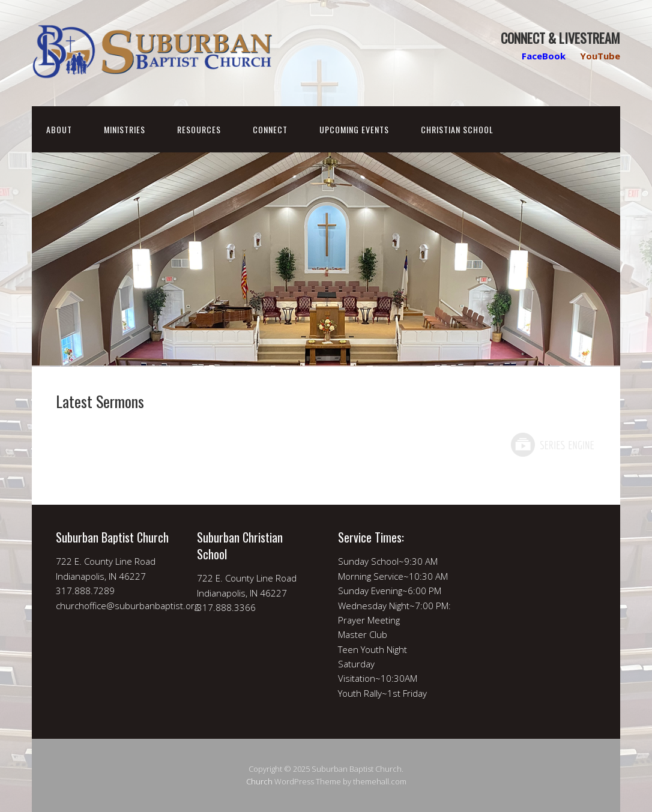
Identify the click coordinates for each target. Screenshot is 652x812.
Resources (199, 129)
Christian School (457, 129)
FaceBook (544, 56)
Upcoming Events (354, 129)
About (59, 129)
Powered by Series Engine (552, 445)
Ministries (125, 129)
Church (259, 781)
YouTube (600, 56)
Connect (270, 129)
